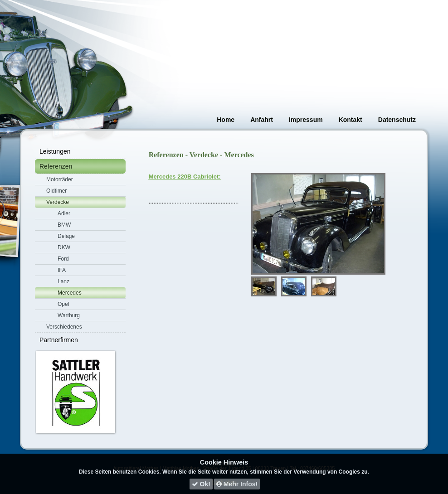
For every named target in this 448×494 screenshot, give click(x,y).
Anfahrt (262, 120)
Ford (63, 259)
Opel (63, 304)
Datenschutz (397, 120)
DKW (64, 247)
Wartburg (69, 315)
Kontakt (351, 120)
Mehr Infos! (237, 484)
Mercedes (70, 293)
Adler (64, 213)
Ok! (201, 484)
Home (226, 120)
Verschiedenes (64, 327)
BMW (64, 225)
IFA (62, 270)
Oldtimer (56, 191)
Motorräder (60, 179)
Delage (66, 236)
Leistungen (55, 151)
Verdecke (58, 202)
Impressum (306, 120)
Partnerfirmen (59, 340)
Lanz (63, 281)
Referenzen (56, 166)
